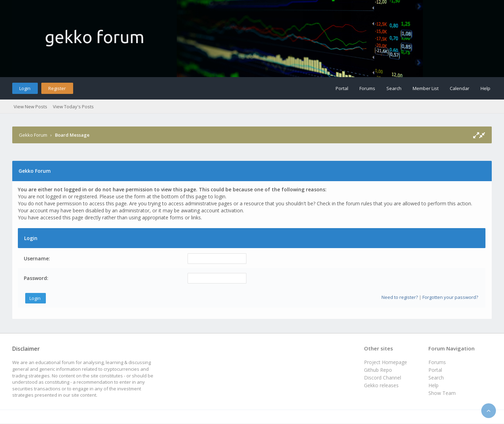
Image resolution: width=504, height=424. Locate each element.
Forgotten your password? (450, 297)
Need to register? (400, 297)
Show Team (442, 393)
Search (394, 88)
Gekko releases (381, 385)
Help (485, 88)
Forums (367, 88)
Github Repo (378, 370)
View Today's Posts (73, 107)
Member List (426, 88)
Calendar (460, 88)
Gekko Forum (33, 135)
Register (57, 88)
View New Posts (30, 107)
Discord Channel (383, 378)
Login (25, 88)
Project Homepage (386, 362)
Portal (342, 88)
